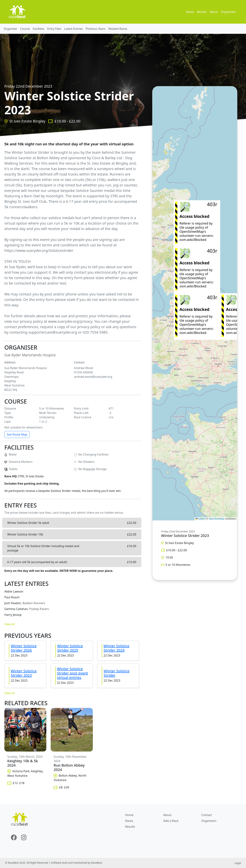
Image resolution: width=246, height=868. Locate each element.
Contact (207, 815)
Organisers (228, 12)
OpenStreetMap (216, 519)
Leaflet (200, 519)
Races (190, 12)
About (214, 12)
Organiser (10, 29)
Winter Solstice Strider (116, 673)
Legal (238, 863)
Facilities (39, 29)
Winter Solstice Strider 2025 (70, 648)
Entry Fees (54, 29)
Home (129, 815)
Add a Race (171, 821)
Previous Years (95, 29)
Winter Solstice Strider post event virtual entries (73, 673)
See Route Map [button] (17, 434)
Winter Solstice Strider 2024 (116, 648)
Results (202, 12)
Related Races (118, 29)
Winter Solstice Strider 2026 (24, 648)
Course (25, 29)
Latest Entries (74, 29)
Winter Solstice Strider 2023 (24, 673)
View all (9, 624)
